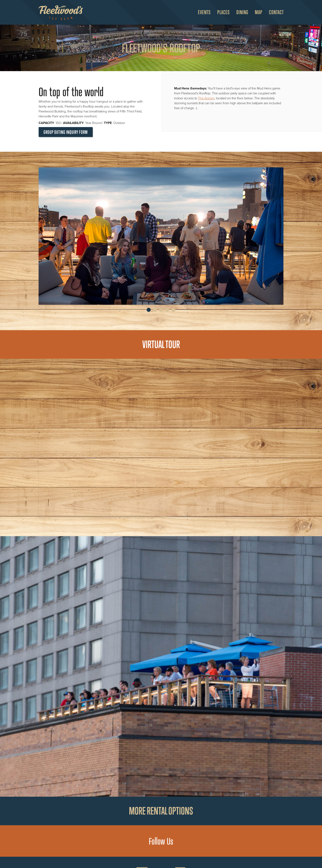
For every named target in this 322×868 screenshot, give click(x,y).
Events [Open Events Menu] (204, 12)
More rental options (161, 811)
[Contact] (275, 12)
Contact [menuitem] (276, 12)
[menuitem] (203, 12)
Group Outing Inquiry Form (66, 132)
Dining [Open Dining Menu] (242, 12)
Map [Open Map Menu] (259, 12)
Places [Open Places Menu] (224, 12)
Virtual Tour (161, 344)
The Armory (206, 98)
